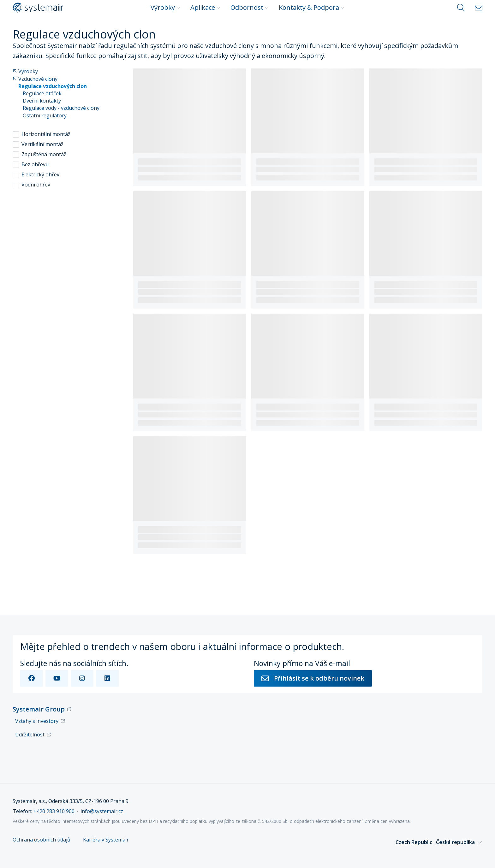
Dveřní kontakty (42, 101)
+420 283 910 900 (54, 811)
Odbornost (250, 7)
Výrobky (165, 7)
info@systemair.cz (102, 811)
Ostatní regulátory (45, 116)
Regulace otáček (42, 94)
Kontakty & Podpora (312, 7)
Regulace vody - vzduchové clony (61, 108)
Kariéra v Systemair (106, 840)
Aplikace (205, 7)
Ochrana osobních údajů (42, 840)
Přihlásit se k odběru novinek (313, 678)
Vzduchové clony (35, 79)
